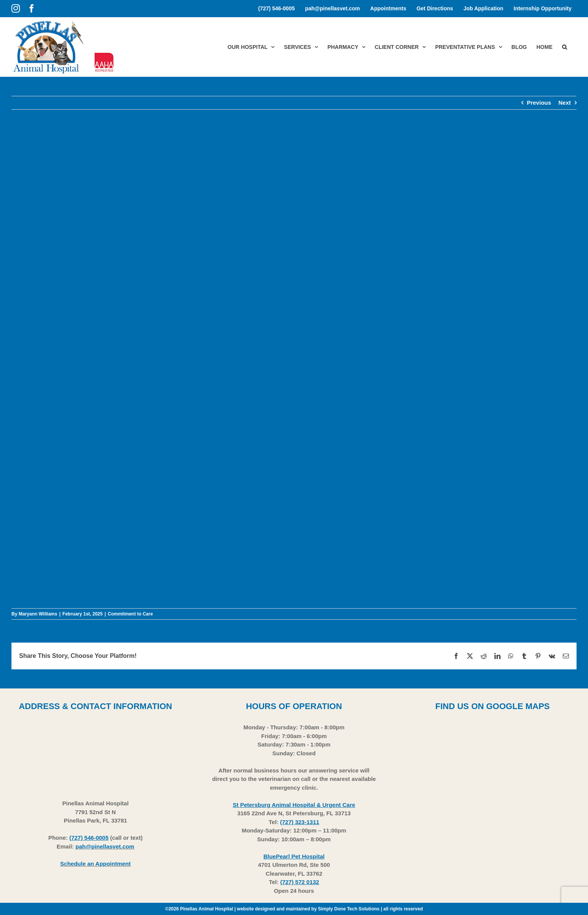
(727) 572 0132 (300, 882)
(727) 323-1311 (300, 822)
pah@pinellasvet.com (105, 846)
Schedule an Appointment (96, 864)
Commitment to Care (130, 614)
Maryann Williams (38, 614)
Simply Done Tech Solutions (349, 909)
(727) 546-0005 (89, 838)
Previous (539, 103)
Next (565, 103)
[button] (565, 47)
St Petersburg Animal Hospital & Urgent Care (294, 805)
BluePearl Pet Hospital (294, 856)
